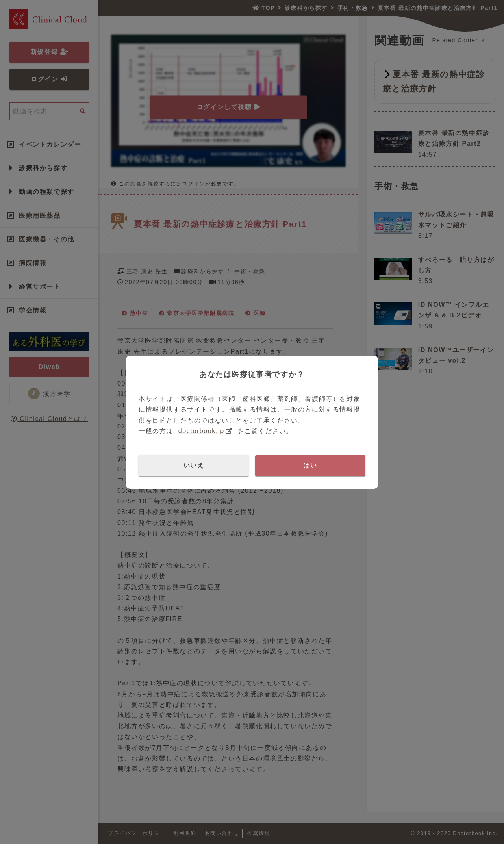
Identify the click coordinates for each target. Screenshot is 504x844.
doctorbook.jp (201, 431)
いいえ (194, 465)
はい (310, 465)
